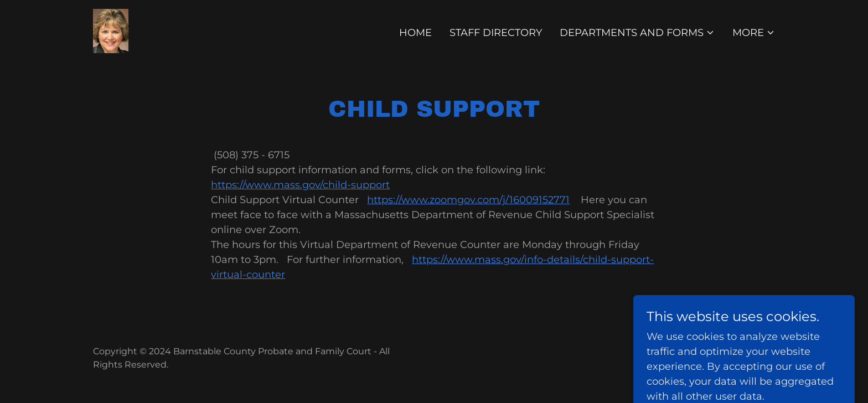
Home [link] (415, 33)
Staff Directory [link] (496, 33)
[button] (637, 33)
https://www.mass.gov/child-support (300, 185)
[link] (111, 30)
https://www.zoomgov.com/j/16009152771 (468, 200)
